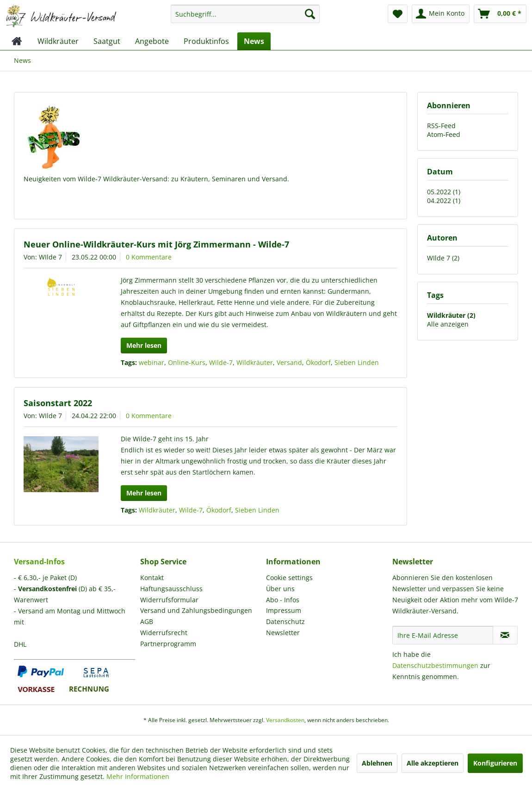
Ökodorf (318, 362)
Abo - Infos (283, 600)
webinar (152, 362)
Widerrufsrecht (164, 633)
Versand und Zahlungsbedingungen (196, 610)
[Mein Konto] (441, 14)
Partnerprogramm (168, 644)
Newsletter (283, 633)
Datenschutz (285, 621)
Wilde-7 (221, 362)
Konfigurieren (495, 763)
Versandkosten (285, 720)
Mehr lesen (144, 345)
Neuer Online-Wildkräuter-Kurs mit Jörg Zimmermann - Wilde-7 (156, 244)
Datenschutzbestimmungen (435, 665)
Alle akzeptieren (433, 763)
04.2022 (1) (444, 201)
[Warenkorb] (500, 14)
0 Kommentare (149, 257)
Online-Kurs (187, 362)
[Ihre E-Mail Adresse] (443, 635)
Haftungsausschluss (171, 589)
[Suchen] (310, 14)
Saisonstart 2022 (58, 403)
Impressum (284, 610)
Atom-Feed (444, 134)
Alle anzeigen (448, 324)
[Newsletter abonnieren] (505, 635)
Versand (289, 362)
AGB (147, 621)
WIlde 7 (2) (443, 258)
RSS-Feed (441, 126)
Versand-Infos (39, 562)
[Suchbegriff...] (245, 14)
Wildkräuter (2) (451, 315)
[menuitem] (245, 18)
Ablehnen (377, 763)
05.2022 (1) (444, 192)
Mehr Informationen (138, 776)
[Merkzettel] (398, 14)
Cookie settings (289, 578)
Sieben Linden (357, 362)
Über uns (280, 589)
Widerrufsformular (169, 600)
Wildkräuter (255, 362)
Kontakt (152, 578)
